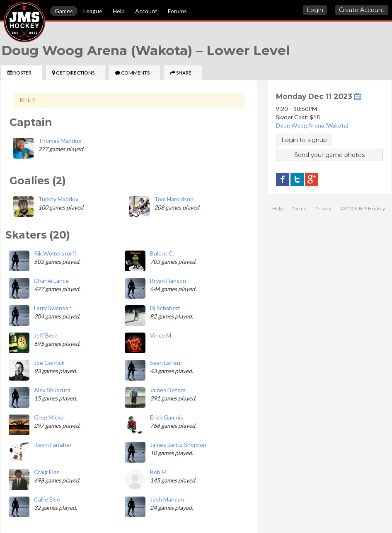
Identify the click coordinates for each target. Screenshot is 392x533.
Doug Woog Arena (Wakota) (312, 125)
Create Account (362, 10)
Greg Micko (49, 417)
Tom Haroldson (174, 199)
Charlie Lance (51, 281)
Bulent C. (162, 253)
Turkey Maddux (58, 199)
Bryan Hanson (168, 281)
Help (119, 11)
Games (64, 11)
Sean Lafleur (166, 363)
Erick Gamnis (167, 417)
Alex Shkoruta (52, 390)
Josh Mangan (167, 499)
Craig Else (47, 472)
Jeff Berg (46, 335)
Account (146, 11)
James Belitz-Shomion (178, 445)
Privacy (323, 209)
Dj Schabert (165, 308)
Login (315, 10)
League (93, 11)
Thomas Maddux (60, 141)
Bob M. (159, 472)
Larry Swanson (53, 308)
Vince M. (161, 335)
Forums (177, 11)
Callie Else (47, 499)
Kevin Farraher (53, 445)
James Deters (168, 390)
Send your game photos (329, 155)
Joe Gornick (49, 363)
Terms (299, 209)
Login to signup (304, 140)
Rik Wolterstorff (55, 253)
